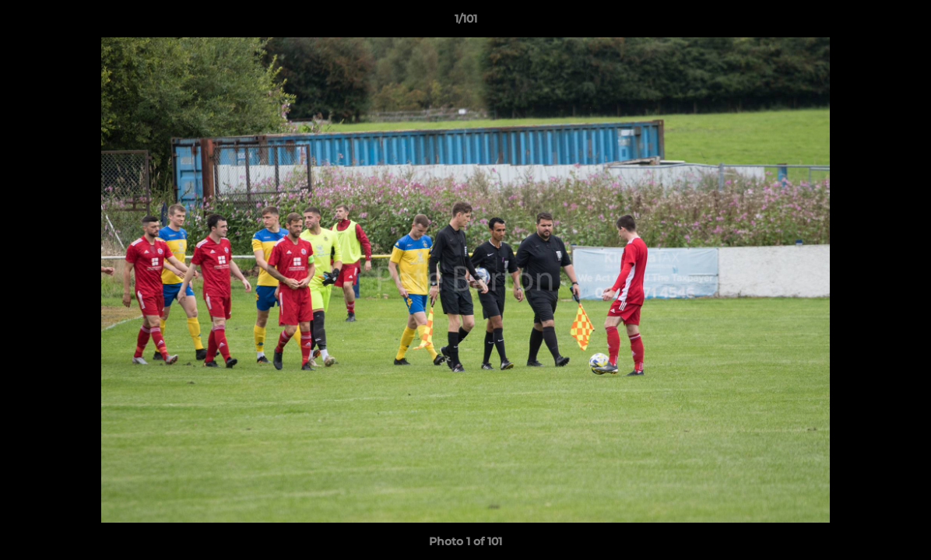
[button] (903, 23)
